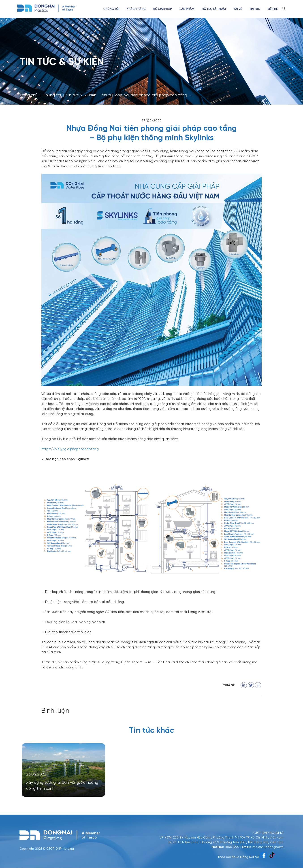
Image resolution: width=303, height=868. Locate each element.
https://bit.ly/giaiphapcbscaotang (70, 449)
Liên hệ (273, 9)
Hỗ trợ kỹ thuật (214, 9)
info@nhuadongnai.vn (268, 847)
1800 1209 (232, 847)
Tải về (238, 9)
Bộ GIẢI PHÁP (163, 9)
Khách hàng (136, 9)
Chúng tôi (111, 9)
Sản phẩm (187, 9)
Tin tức (255, 9)
